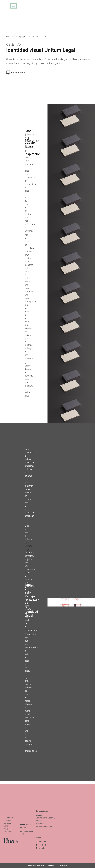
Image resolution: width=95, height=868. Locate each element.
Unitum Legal (28, 548)
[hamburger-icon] (13, 6)
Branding (9, 821)
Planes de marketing (8, 825)
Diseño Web (9, 818)
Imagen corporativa (8, 830)
